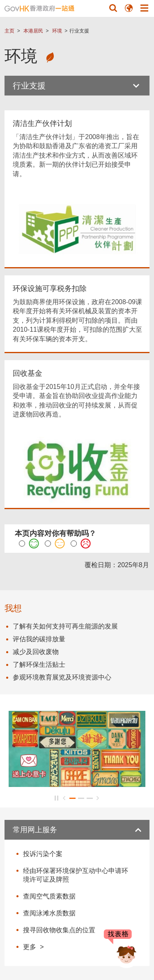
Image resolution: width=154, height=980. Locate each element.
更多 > (33, 947)
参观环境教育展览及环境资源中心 (62, 677)
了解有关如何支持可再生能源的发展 (65, 626)
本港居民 (33, 31)
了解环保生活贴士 (39, 665)
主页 (9, 31)
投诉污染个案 (43, 854)
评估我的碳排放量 (39, 639)
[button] (113, 8)
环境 (57, 31)
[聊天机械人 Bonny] (120, 950)
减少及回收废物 (36, 652)
